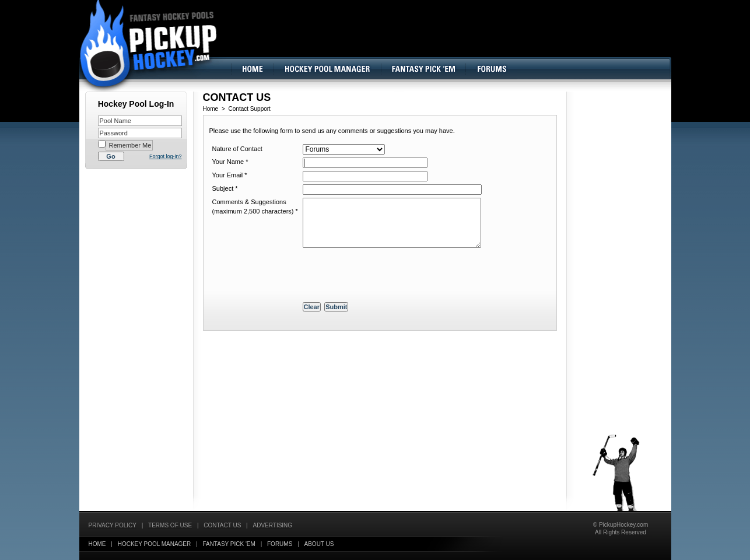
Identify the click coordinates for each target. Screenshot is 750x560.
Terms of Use (170, 525)
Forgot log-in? (166, 156)
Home (211, 109)
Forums (280, 544)
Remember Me (129, 145)
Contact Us (222, 525)
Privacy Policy (113, 525)
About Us (319, 544)
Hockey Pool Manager (155, 544)
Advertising (273, 525)
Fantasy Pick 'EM (229, 544)
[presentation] (391, 276)
